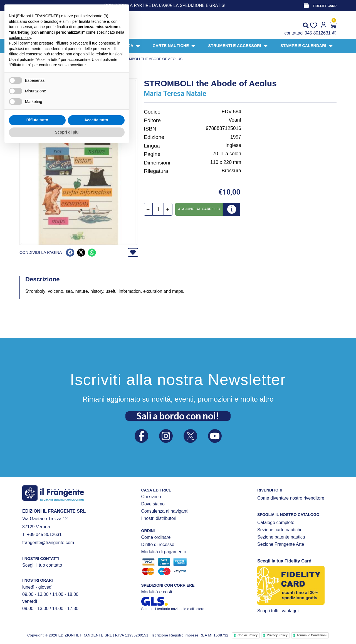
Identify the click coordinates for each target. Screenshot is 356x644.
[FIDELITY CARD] (306, 6)
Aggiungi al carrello (199, 209)
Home (25, 59)
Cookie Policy (248, 635)
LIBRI (58, 59)
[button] (70, 253)
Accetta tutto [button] (96, 617)
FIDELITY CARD (325, 6)
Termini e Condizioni (312, 635)
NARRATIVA (75, 59)
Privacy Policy (277, 635)
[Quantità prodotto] (158, 209)
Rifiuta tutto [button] (37, 617)
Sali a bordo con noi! (178, 416)
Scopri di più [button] (67, 629)
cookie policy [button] (20, 534)
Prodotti (42, 59)
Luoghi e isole (102, 59)
